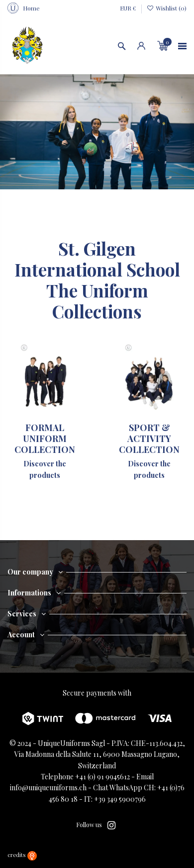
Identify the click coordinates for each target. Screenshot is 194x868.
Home (31, 8)
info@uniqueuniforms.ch (48, 788)
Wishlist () (167, 8)
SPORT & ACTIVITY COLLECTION (149, 438)
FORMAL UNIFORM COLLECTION (45, 438)
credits (22, 855)
